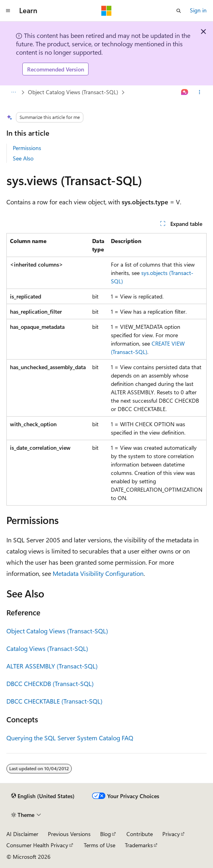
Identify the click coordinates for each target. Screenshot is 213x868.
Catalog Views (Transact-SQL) (47, 648)
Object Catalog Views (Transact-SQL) (73, 92)
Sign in (198, 10)
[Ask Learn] (185, 93)
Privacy (171, 834)
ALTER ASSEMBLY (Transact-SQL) (52, 666)
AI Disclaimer (22, 834)
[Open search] (179, 11)
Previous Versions (69, 834)
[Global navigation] (8, 11)
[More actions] (200, 93)
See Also (23, 158)
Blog (106, 834)
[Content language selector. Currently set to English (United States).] (43, 796)
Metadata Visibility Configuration (98, 573)
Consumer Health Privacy (37, 845)
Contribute (140, 834)
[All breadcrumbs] (13, 93)
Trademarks (139, 845)
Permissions (27, 148)
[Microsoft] (106, 11)
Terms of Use (100, 845)
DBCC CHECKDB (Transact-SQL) (50, 683)
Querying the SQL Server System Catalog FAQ (70, 738)
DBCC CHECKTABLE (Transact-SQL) (54, 701)
